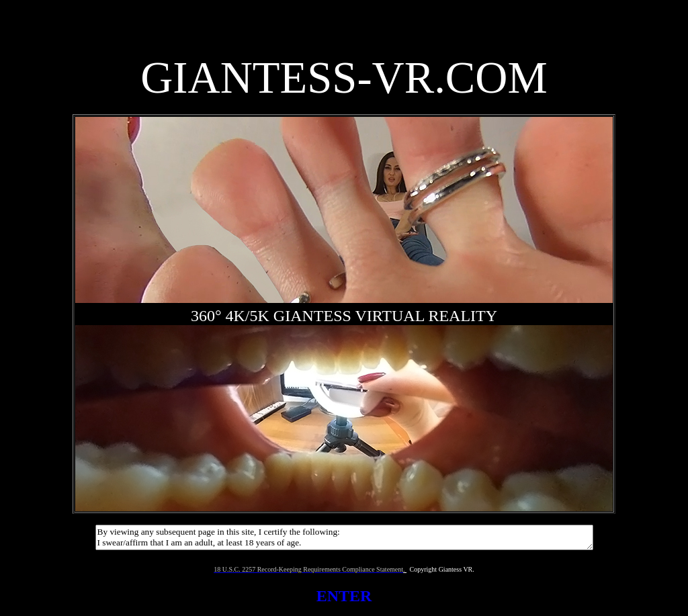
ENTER (344, 596)
